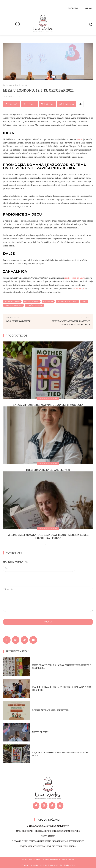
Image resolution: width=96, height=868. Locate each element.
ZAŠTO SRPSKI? (40, 732)
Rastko (71, 860)
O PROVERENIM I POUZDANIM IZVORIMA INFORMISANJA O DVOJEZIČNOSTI (48, 841)
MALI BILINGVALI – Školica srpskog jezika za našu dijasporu (48, 831)
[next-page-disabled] (50, 544)
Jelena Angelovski (67, 301)
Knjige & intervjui (20, 85)
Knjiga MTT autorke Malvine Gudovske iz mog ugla (71, 323)
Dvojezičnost (32, 301)
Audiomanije (78, 288)
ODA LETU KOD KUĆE (18, 321)
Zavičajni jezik (34, 305)
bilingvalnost (12, 301)
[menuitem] (73, 8)
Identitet (48, 301)
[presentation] (24, 580)
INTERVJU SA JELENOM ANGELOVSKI (48, 470)
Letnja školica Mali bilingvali (51, 710)
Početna (7, 85)
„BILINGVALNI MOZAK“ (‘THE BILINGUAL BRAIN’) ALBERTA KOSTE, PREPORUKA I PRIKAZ (48, 536)
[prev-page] (45, 544)
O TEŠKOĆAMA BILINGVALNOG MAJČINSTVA (48, 826)
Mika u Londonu (13, 305)
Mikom (80, 139)
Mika (84, 301)
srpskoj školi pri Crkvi (75, 278)
